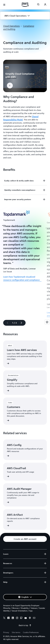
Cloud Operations (11, 26)
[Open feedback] (47, 322)
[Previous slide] (6, 323)
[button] (25, 16)
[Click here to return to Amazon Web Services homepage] (25, 5)
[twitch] (21, 618)
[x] (4, 618)
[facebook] (9, 618)
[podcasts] (30, 618)
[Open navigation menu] (4, 5)
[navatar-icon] (45, 5)
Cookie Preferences (31, 632)
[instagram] (17, 618)
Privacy (6, 632)
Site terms (16, 632)
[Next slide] (23, 323)
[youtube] (26, 618)
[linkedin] (13, 618)
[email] (34, 618)
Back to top (25, 625)
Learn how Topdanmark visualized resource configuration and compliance (21, 278)
